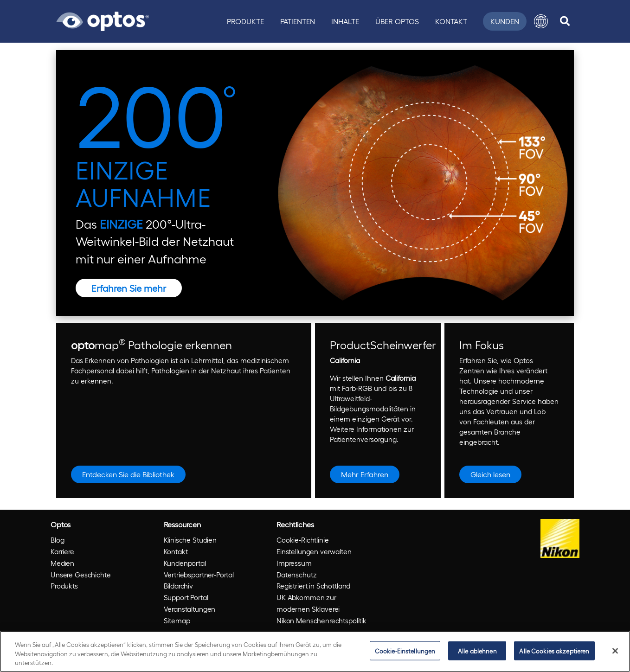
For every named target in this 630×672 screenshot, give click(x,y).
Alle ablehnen (477, 650)
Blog (57, 540)
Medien (62, 563)
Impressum (294, 563)
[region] (315, 651)
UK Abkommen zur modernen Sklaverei (308, 603)
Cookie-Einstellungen (405, 650)
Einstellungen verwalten (314, 551)
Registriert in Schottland (313, 586)
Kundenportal (185, 563)
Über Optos (397, 21)
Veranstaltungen (190, 609)
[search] (565, 21)
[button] (541, 21)
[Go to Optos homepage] (103, 20)
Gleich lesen (490, 474)
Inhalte (345, 21)
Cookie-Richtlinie (302, 540)
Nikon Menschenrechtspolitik (321, 621)
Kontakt (451, 21)
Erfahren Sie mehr (129, 288)
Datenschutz (296, 575)
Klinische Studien (190, 540)
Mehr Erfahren (365, 474)
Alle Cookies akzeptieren (554, 650)
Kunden (505, 21)
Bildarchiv (179, 586)
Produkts (64, 586)
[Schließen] (615, 651)
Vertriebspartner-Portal (199, 575)
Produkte (245, 21)
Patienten (298, 21)
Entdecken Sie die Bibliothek (128, 474)
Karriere (62, 551)
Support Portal (186, 597)
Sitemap (177, 621)
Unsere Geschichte (80, 575)
